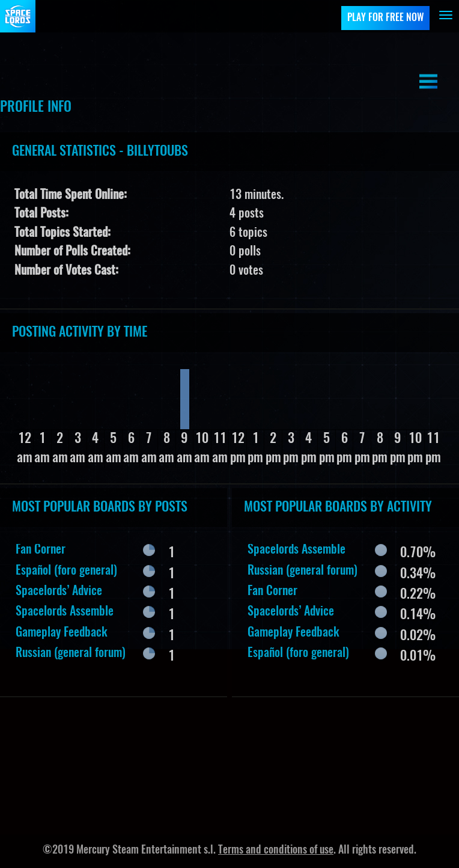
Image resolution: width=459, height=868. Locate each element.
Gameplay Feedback (62, 633)
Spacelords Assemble (65, 612)
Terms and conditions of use (276, 851)
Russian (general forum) (71, 653)
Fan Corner (41, 550)
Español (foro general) (66, 571)
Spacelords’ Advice (59, 591)
